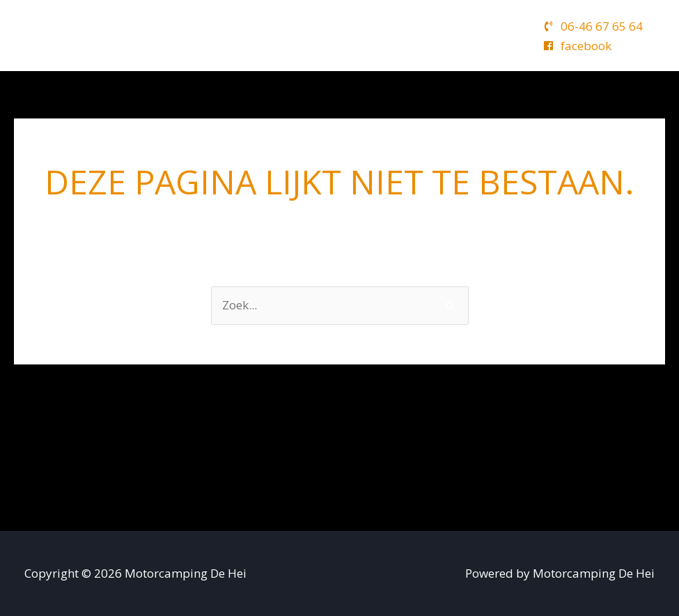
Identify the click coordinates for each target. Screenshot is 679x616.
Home (161, 35)
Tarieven (424, 35)
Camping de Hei (245, 35)
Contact (493, 35)
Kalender (352, 35)
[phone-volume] (593, 26)
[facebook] (577, 46)
